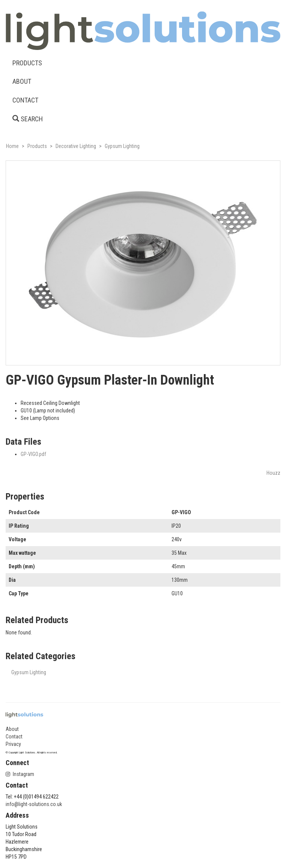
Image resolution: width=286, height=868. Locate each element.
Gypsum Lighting (29, 672)
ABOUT (22, 81)
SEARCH (28, 119)
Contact (14, 737)
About (12, 729)
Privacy (13, 744)
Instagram (20, 774)
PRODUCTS (27, 63)
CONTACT (25, 100)
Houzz (273, 473)
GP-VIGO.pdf (33, 454)
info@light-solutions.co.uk (34, 804)
